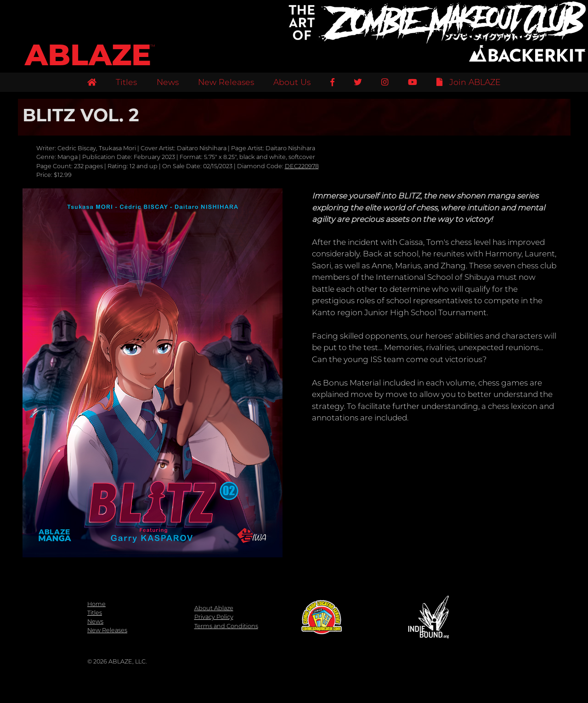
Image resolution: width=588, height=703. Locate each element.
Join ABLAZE (469, 82)
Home (96, 604)
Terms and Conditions (226, 626)
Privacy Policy (214, 617)
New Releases (226, 82)
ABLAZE (88, 55)
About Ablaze (214, 608)
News (168, 82)
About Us (292, 82)
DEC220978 (302, 166)
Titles (126, 82)
